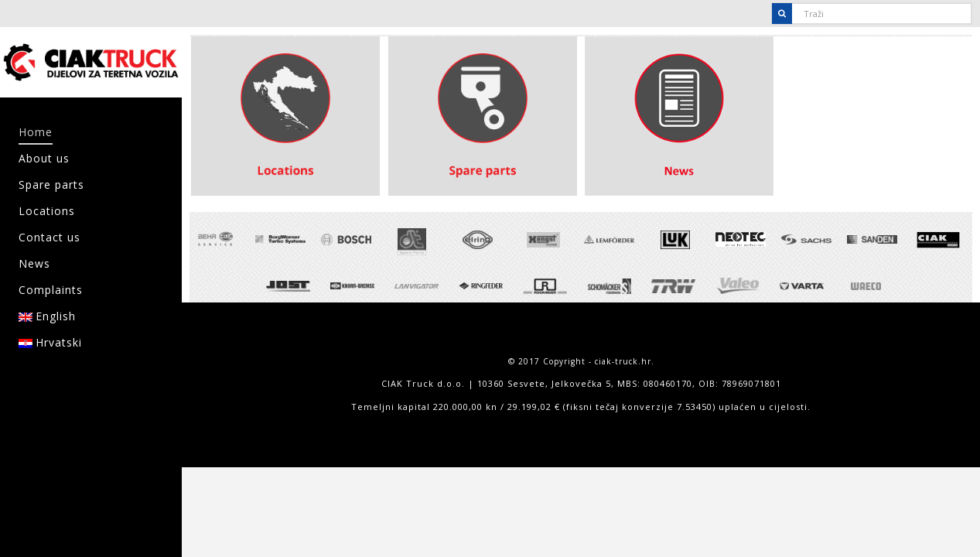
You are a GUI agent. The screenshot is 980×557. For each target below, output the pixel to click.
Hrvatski (50, 342)
